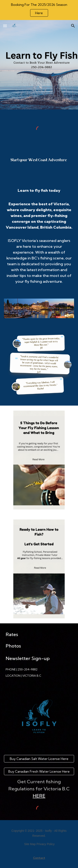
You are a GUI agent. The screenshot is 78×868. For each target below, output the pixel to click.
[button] (5, 26)
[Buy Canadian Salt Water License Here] (39, 759)
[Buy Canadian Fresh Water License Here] (39, 771)
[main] (39, 238)
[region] (39, 10)
